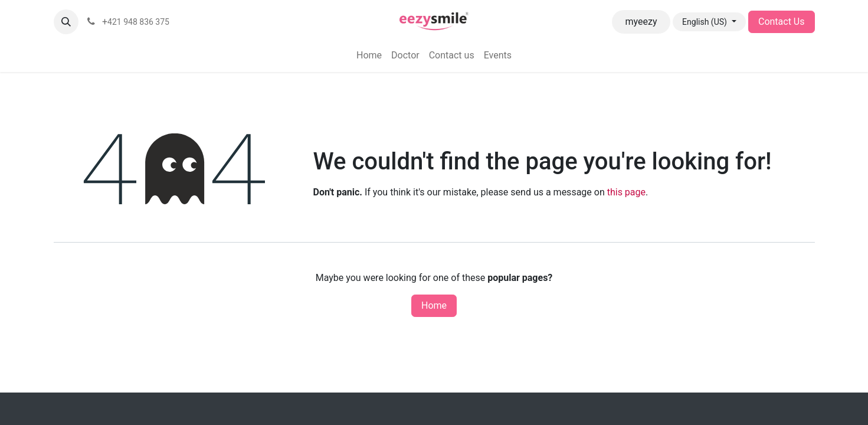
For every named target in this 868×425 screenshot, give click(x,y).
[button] (66, 22)
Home (434, 305)
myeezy (641, 22)
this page (626, 192)
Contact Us (782, 22)
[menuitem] (369, 55)
